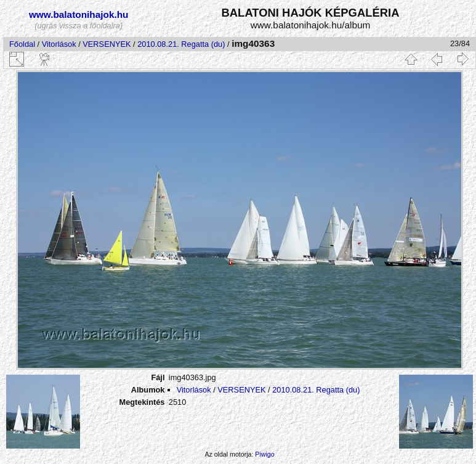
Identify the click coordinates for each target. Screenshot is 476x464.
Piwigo (264, 454)
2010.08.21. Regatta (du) (181, 44)
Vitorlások (59, 44)
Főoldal (22, 44)
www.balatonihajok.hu (79, 14)
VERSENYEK (107, 44)
